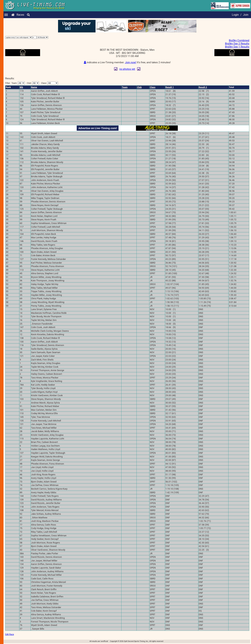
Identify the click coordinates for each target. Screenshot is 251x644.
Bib (21, 87)
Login (235, 15)
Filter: (15, 83)
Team (125, 87)
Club (139, 87)
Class (153, 87)
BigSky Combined (239, 40)
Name (34, 87)
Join (246, 15)
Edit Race (10, 634)
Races (20, 15)
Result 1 (170, 87)
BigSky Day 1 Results (237, 47)
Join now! (131, 62)
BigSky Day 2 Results (237, 44)
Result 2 (203, 87)
